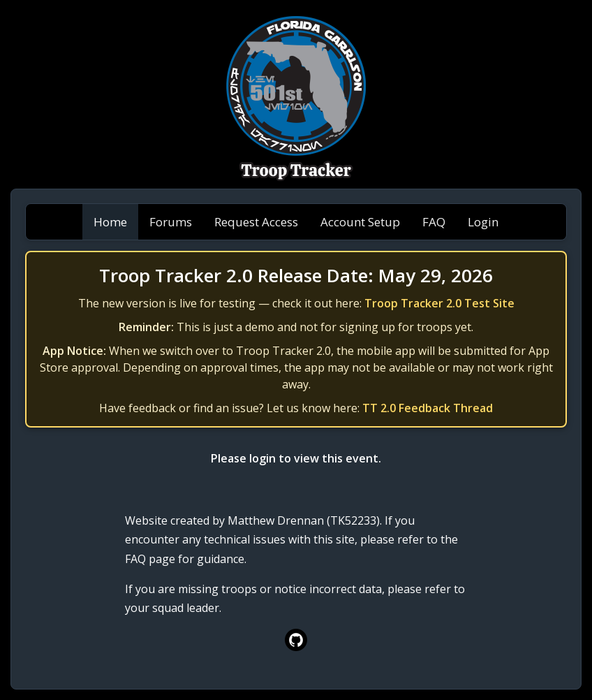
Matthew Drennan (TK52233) (304, 520)
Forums (171, 222)
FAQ (434, 222)
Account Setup (360, 222)
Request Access (256, 222)
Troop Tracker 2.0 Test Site (439, 303)
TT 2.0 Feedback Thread (428, 408)
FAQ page (150, 559)
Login (483, 222)
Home (110, 222)
